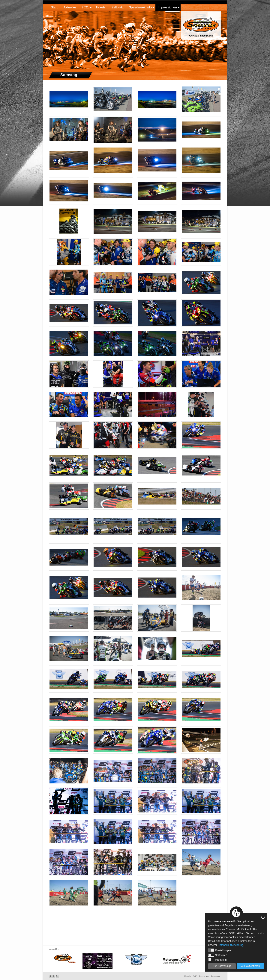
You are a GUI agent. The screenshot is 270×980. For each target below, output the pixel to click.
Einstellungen (219, 950)
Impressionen (167, 7)
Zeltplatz (118, 7)
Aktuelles (70, 7)
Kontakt (188, 976)
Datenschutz (204, 976)
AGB (195, 976)
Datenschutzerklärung (230, 945)
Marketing (217, 960)
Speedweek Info (140, 7)
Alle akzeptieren (250, 966)
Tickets (101, 7)
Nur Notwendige (222, 966)
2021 (85, 7)
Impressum (216, 976)
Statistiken (218, 955)
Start (54, 7)
